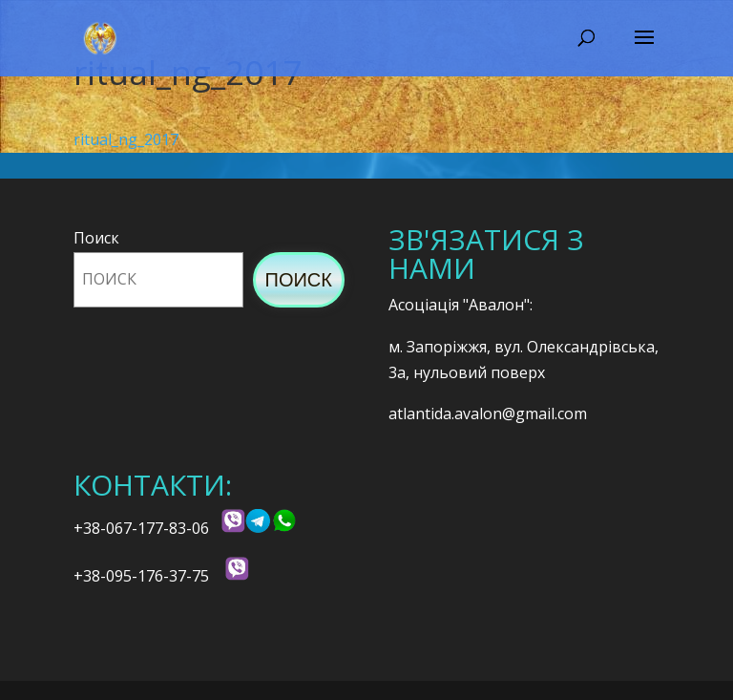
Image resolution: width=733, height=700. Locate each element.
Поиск (96, 238)
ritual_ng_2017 (126, 139)
